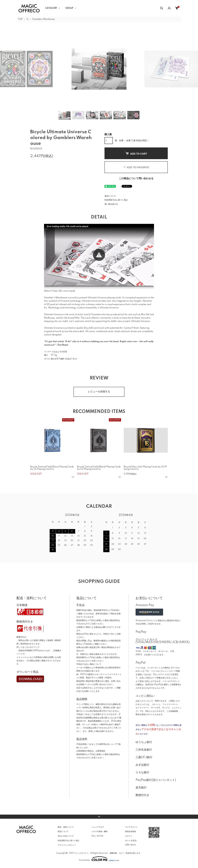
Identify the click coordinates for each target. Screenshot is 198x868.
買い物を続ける (111, 204)
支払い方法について (66, 836)
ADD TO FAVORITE (136, 167)
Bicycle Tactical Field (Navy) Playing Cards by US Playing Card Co (52, 468)
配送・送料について (66, 827)
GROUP (69, 8)
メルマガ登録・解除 (99, 832)
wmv (66, 291)
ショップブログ (98, 827)
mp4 (72, 291)
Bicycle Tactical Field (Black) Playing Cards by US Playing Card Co (99, 468)
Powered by (99, 859)
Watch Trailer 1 (52, 291)
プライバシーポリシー (67, 845)
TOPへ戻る (99, 817)
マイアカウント (131, 827)
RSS (93, 836)
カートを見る (131, 840)
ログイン (129, 836)
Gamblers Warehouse (44, 19)
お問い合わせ (130, 845)
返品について (110, 196)
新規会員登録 (130, 832)
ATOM (100, 836)
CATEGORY (51, 8)
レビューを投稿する (99, 392)
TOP (20, 19)
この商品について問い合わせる (136, 179)
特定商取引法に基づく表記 (116, 200)
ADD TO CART (136, 154)
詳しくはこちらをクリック (28, 647)
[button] (99, 255)
